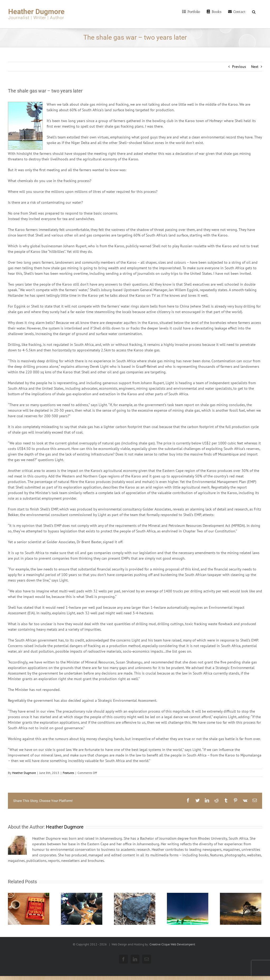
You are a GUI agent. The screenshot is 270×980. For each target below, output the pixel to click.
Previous (239, 67)
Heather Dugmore (24, 773)
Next (255, 67)
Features (68, 773)
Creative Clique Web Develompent (172, 944)
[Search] (254, 11)
